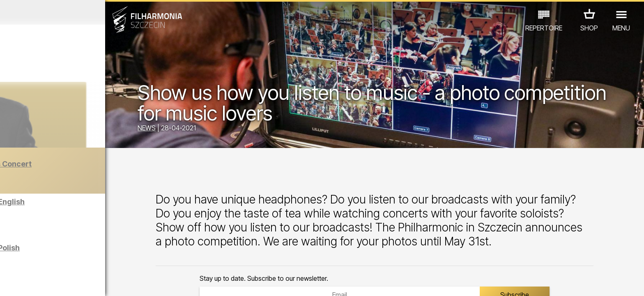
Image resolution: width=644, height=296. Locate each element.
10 (127, 282)
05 (62, 282)
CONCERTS (31, 260)
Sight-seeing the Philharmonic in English (95, 206)
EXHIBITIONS (99, 260)
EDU (64, 260)
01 (10, 282)
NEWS (205, 129)
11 (140, 282)
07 (88, 282)
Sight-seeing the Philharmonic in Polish (92, 252)
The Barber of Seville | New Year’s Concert (102, 168)
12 (153, 282)
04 (49, 282)
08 (101, 282)
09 (114, 282)
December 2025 (84, 12)
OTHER (139, 260)
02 (23, 282)
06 (75, 282)
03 (36, 282)
